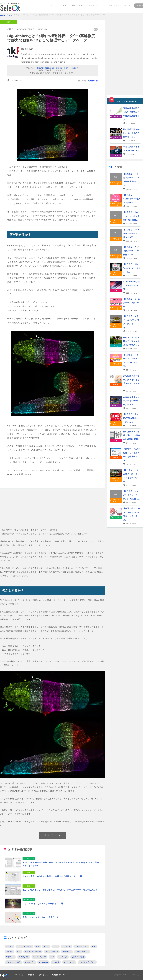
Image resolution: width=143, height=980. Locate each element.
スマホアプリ (30, 962)
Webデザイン (24, 956)
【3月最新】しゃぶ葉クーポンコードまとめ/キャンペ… (131, 476)
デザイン (63, 7)
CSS (52, 956)
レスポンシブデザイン (87, 962)
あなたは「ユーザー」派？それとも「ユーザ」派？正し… (131, 382)
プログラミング (78, 7)
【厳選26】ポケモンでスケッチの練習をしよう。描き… (132, 514)
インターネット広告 (13, 962)
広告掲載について (58, 974)
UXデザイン (67, 951)
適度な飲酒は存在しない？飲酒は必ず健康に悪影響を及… (131, 114)
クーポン (9, 946)
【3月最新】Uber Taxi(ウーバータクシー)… (132, 268)
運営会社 (31, 974)
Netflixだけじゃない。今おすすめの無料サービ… (132, 133)
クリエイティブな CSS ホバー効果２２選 (43, 903)
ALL (54, 7)
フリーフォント (69, 962)
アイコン (9, 951)
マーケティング (95, 7)
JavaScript (63, 956)
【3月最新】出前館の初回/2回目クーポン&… (131, 418)
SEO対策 (56, 962)
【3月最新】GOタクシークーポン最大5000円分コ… (132, 216)
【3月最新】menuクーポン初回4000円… (132, 303)
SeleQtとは (19, 974)
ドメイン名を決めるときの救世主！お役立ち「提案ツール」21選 (54, 876)
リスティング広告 (78, 956)
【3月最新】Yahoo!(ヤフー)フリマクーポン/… (132, 199)
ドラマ (55, 946)
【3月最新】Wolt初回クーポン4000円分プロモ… (132, 251)
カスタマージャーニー (33, 951)
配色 (94, 946)
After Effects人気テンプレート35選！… (132, 285)
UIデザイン (10, 956)
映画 (38, 946)
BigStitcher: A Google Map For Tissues (57, 68)
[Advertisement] (52, 511)
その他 (125, 7)
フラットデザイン (82, 951)
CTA (19, 951)
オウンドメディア (52, 951)
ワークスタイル (112, 7)
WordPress (43, 962)
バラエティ (66, 946)
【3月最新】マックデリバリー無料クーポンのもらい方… (131, 360)
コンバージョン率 (40, 956)
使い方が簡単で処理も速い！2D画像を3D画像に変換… (132, 435)
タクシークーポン (81, 946)
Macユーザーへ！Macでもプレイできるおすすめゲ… (131, 341)
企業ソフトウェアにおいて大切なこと (41, 917)
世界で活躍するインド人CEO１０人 (132, 149)
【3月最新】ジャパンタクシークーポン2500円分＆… (132, 495)
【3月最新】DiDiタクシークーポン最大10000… (131, 233)
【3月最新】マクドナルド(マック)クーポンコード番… (131, 322)
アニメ (46, 946)
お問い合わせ (43, 974)
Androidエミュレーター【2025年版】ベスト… (131, 401)
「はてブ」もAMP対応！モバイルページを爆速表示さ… (132, 455)
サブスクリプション (24, 946)
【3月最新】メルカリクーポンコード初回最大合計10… (131, 180)
